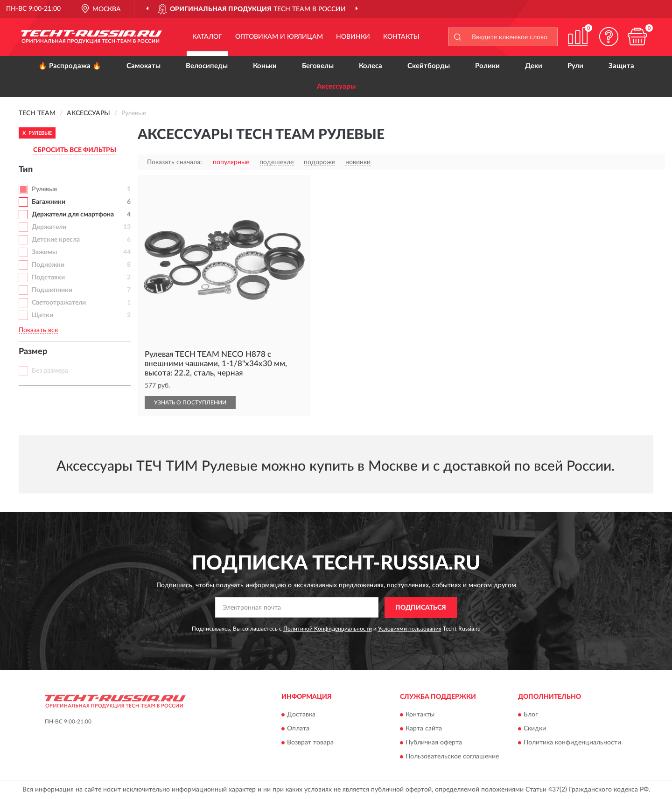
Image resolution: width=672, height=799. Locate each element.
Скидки (535, 729)
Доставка (301, 715)
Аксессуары (336, 87)
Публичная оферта (434, 743)
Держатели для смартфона (73, 215)
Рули (575, 66)
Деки (534, 66)
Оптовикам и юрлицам (279, 37)
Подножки (48, 265)
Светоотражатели (59, 303)
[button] (609, 37)
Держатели (49, 227)
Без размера (50, 371)
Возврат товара (310, 743)
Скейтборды (429, 66)
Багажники (49, 202)
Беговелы (318, 66)
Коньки (265, 66)
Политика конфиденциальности (572, 743)
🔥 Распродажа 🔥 (70, 66)
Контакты (401, 37)
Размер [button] (33, 352)
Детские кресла (56, 240)
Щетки (42, 315)
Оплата (298, 729)
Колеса (371, 66)
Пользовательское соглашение (452, 757)
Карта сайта (424, 729)
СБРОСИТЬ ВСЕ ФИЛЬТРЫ (75, 150)
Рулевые (44, 189)
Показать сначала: (175, 162)
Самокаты (143, 66)
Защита (621, 66)
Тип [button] (26, 170)
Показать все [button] (38, 330)
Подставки (48, 278)
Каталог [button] (207, 37)
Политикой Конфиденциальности (328, 629)
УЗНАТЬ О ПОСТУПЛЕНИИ (190, 403)
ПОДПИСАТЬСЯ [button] (421, 608)
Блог (531, 715)
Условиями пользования (410, 629)
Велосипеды (207, 66)
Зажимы (44, 252)
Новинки (353, 37)
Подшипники (52, 290)
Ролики (487, 66)
